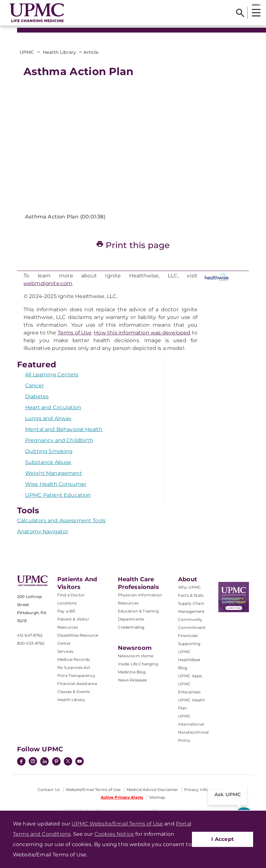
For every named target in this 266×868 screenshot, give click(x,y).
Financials (188, 636)
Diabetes (37, 396)
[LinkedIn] (44, 762)
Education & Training (138, 611)
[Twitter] (68, 761)
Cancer (34, 386)
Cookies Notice (114, 834)
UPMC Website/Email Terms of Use (117, 824)
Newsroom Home (136, 656)
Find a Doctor (71, 595)
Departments (131, 619)
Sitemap (157, 797)
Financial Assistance (77, 684)
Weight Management (54, 473)
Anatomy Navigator (43, 531)
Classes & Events (74, 692)
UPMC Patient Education (58, 495)
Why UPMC (190, 587)
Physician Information (140, 595)
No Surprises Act (74, 667)
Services (65, 651)
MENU (256, 5)
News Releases (133, 680)
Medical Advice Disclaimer (152, 790)
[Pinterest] (56, 762)
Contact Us (49, 790)
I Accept (223, 839)
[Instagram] (33, 762)
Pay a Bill (66, 611)
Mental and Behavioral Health (64, 429)
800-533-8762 (31, 643)
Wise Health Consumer (56, 484)
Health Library (71, 700)
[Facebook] (21, 762)
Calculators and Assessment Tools (61, 521)
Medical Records (74, 659)
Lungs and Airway (48, 418)
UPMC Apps (190, 676)
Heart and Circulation (53, 407)
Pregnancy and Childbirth (59, 440)
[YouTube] (80, 762)
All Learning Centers (52, 375)
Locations (67, 603)
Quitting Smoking (49, 451)
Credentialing (131, 627)
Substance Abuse (48, 462)
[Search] (240, 13)
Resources (128, 603)
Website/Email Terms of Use (93, 790)
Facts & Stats (191, 595)
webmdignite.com (48, 283)
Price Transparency (76, 675)
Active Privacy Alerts (122, 797)
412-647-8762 (30, 635)
